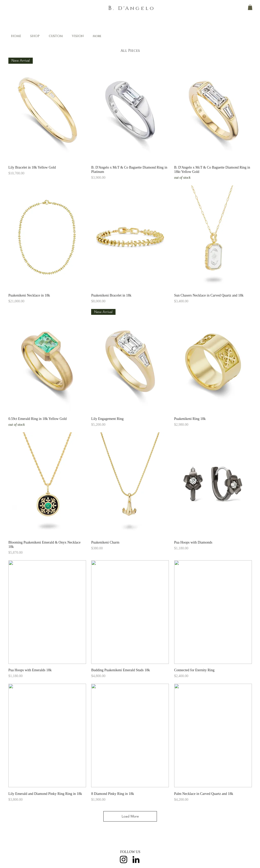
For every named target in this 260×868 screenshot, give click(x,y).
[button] (250, 7)
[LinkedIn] (136, 859)
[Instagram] (124, 859)
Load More (130, 816)
